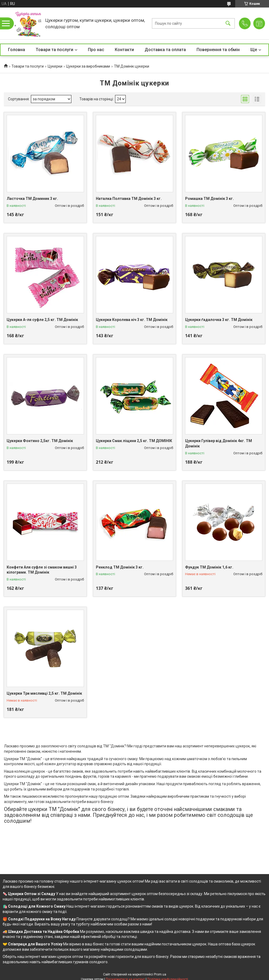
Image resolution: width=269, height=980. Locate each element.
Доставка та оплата (165, 50)
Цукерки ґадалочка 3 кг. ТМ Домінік (219, 320)
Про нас (96, 50)
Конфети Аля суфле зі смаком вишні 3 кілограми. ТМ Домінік (42, 570)
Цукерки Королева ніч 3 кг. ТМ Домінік (132, 320)
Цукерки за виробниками (88, 66)
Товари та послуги (54, 50)
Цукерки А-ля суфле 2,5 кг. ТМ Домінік (42, 320)
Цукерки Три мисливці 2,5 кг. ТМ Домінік (44, 693)
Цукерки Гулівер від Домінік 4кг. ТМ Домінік (219, 443)
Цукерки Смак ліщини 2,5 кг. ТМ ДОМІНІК (134, 441)
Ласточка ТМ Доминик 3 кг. (32, 199)
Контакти (124, 50)
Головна (17, 50)
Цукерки (55, 66)
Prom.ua (160, 974)
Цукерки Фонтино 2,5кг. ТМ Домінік (40, 441)
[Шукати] (228, 24)
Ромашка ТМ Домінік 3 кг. (209, 199)
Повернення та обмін (218, 50)
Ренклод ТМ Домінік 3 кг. (120, 567)
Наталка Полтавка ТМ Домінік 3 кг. (129, 199)
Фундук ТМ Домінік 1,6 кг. (209, 567)
